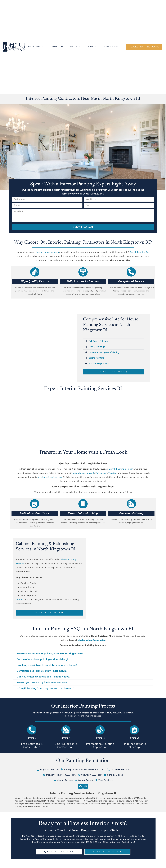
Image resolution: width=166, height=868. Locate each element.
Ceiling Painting (96, 358)
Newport (90, 473)
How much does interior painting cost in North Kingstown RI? (51, 655)
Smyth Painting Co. (140, 252)
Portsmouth (101, 473)
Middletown (79, 473)
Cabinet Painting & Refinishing (104, 352)
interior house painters (47, 252)
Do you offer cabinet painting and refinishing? (43, 660)
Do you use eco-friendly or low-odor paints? (42, 672)
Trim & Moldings (97, 347)
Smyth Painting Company (122, 469)
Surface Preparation (99, 363)
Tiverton (112, 473)
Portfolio (77, 47)
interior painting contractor (91, 641)
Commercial (57, 47)
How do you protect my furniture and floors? (42, 684)
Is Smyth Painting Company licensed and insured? (45, 689)
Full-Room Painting (98, 341)
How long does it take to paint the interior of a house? (47, 666)
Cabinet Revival (112, 47)
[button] (114, 341)
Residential (36, 47)
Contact (20, 599)
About (92, 47)
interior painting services (50, 477)
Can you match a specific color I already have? (44, 678)
